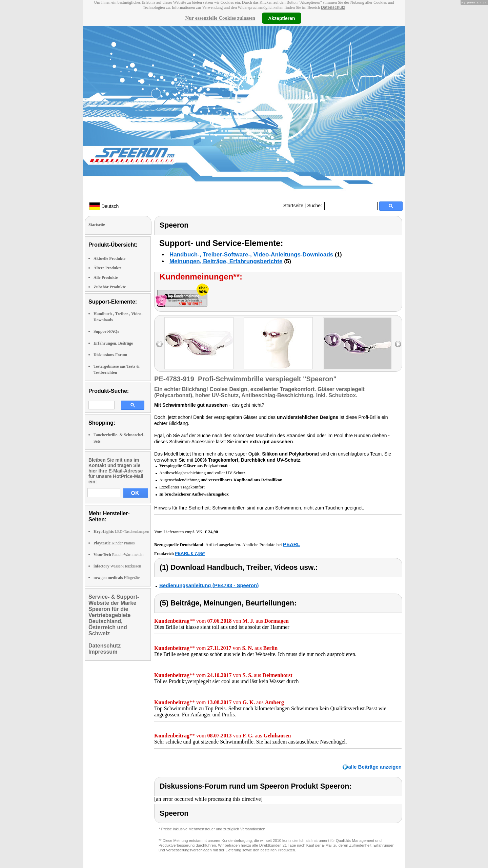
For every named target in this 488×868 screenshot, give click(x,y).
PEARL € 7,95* (190, 553)
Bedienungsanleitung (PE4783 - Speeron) (209, 585)
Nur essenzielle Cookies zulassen (220, 18)
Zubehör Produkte (110, 287)
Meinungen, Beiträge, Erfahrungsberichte (226, 261)
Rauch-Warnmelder (119, 555)
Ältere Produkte (108, 268)
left (159, 344)
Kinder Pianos (114, 543)
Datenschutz (333, 7)
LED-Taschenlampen (121, 532)
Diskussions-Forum (110, 355)
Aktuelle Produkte (109, 258)
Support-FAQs (106, 331)
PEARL (292, 544)
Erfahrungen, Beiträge (113, 343)
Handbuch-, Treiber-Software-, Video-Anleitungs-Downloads (251, 255)
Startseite (293, 206)
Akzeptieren (281, 18)
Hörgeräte (117, 578)
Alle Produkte (106, 277)
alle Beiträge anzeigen (375, 767)
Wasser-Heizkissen (117, 566)
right (398, 344)
